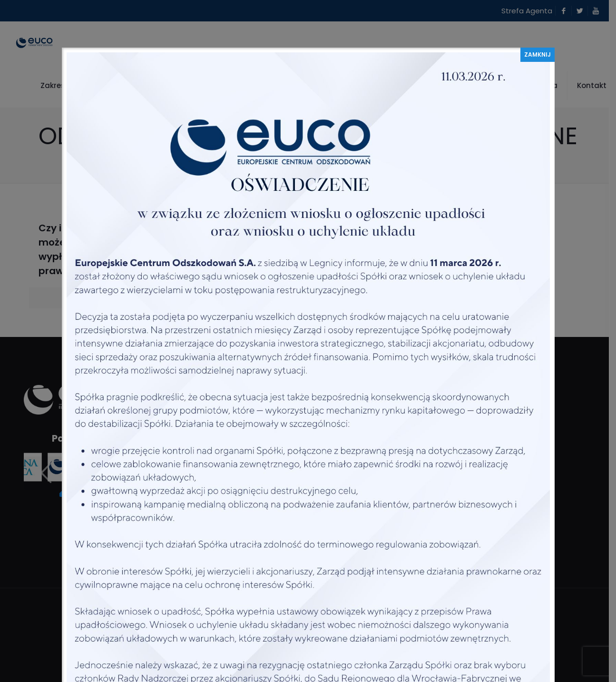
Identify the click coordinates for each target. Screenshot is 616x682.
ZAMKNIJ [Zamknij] (538, 54)
